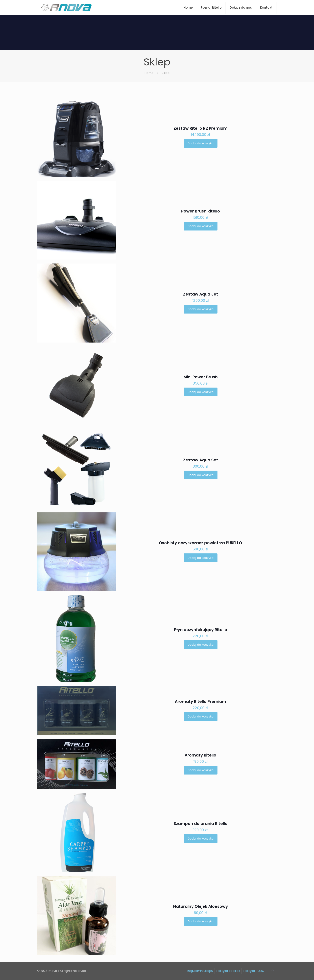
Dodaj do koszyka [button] (201, 143)
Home (149, 73)
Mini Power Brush (201, 377)
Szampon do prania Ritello (201, 824)
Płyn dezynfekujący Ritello (201, 630)
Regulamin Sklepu (200, 971)
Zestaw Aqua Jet (201, 294)
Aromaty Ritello (200, 755)
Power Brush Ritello (201, 211)
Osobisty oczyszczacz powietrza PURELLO (200, 543)
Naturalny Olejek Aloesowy (201, 906)
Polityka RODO (254, 971)
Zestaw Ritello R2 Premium (200, 128)
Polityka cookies (228, 971)
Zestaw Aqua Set (201, 460)
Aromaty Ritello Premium (200, 701)
